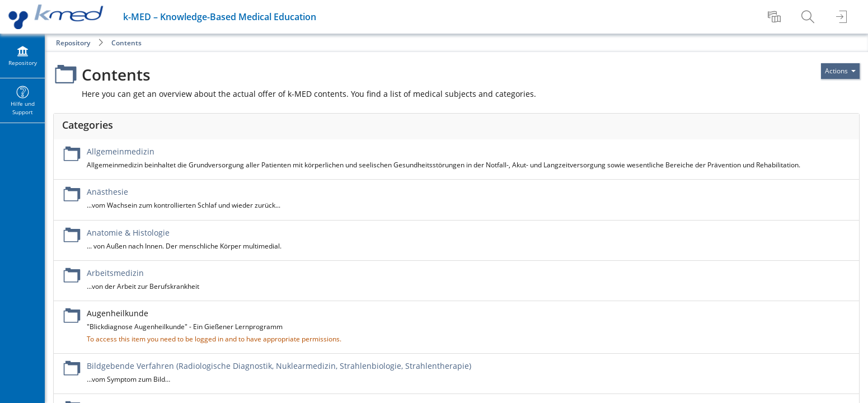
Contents (126, 43)
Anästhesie (107, 192)
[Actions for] (840, 71)
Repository (73, 43)
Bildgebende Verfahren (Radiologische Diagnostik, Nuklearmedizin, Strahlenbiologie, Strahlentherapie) (279, 366)
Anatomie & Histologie (128, 233)
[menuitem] (776, 17)
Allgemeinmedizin (121, 151)
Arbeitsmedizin (115, 273)
